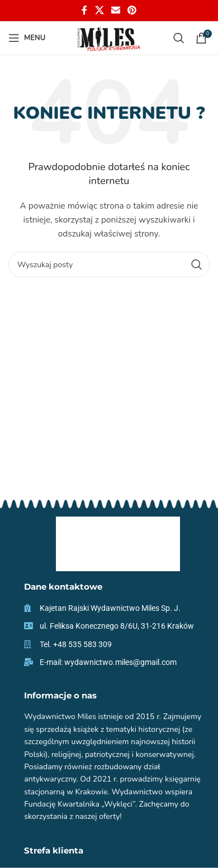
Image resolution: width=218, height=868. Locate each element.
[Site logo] (109, 37)
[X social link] (99, 10)
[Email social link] (115, 10)
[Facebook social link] (84, 10)
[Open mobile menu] (27, 38)
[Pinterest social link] (132, 10)
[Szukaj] (179, 38)
